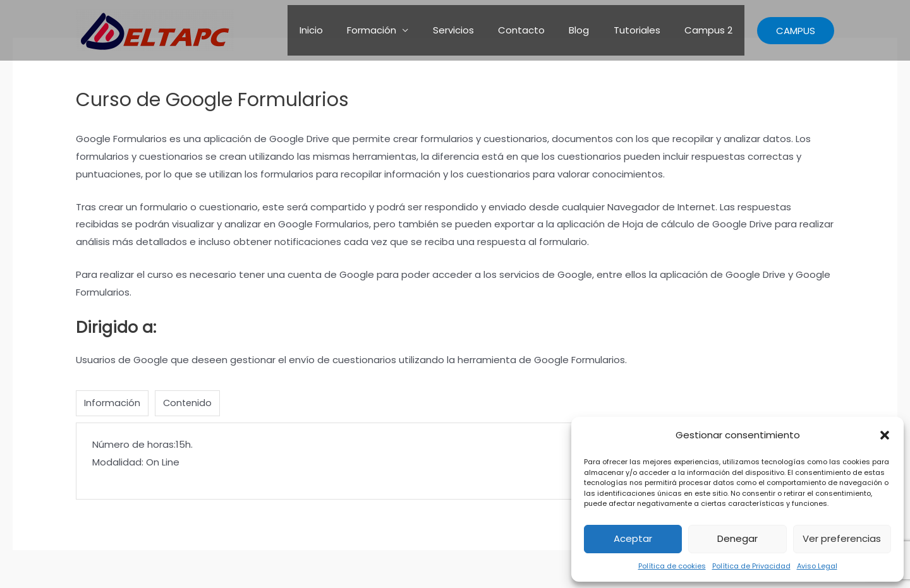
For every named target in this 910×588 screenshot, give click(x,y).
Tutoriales (645, 30)
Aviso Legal (817, 566)
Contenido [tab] (188, 403)
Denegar (737, 538)
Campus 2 (711, 30)
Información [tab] (112, 403)
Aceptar (633, 538)
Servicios (477, 30)
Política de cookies (672, 566)
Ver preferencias (842, 538)
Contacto (540, 30)
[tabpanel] (455, 462)
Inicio (345, 30)
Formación (401, 30)
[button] (885, 435)
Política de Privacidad (751, 566)
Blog (592, 30)
